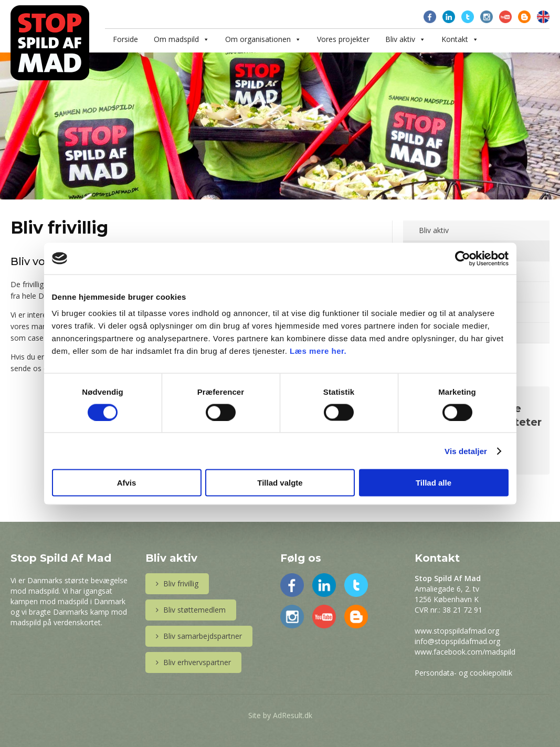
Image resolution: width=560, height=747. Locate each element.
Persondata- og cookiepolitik (463, 673)
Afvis (127, 483)
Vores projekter (343, 39)
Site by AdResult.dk (280, 715)
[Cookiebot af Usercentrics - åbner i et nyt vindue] (463, 258)
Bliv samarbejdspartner (199, 636)
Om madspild (176, 39)
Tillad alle (434, 483)
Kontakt (455, 39)
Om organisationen (258, 39)
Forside (125, 39)
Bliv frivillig (177, 583)
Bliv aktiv (400, 39)
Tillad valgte (280, 483)
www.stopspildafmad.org (457, 631)
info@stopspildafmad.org (457, 641)
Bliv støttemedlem (191, 610)
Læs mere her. (318, 351)
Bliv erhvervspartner (193, 662)
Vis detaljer (466, 451)
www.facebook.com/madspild (465, 652)
